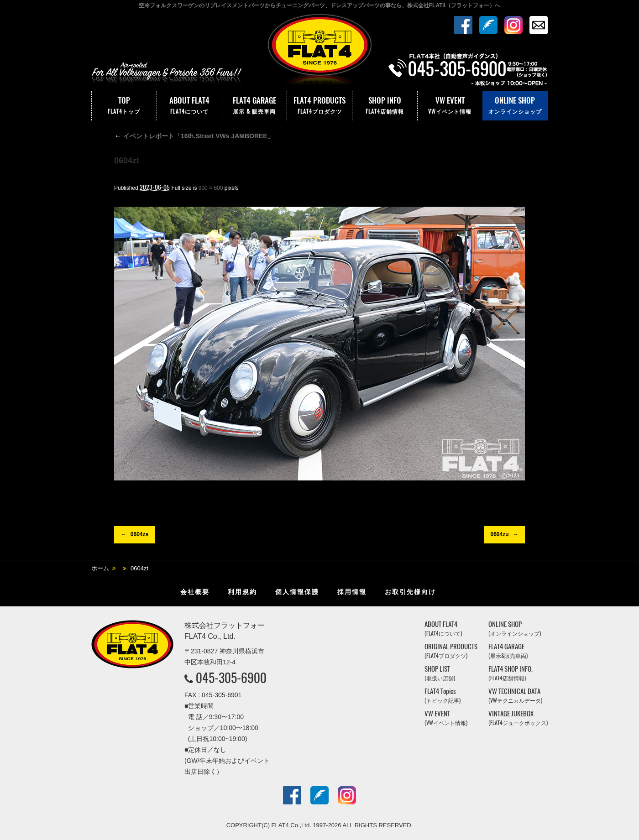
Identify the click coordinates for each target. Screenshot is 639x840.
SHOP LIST (440, 673)
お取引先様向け (410, 592)
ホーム (100, 568)
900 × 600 (211, 188)
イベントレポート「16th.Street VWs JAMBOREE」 (194, 136)
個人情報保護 (297, 592)
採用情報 (352, 592)
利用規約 (242, 592)
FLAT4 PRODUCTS (319, 106)
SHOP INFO (385, 106)
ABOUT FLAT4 (189, 106)
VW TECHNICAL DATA (515, 696)
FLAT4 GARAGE (255, 106)
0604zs (139, 534)
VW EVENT (450, 106)
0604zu (499, 534)
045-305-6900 (231, 678)
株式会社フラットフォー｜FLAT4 (319, 52)
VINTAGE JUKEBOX (518, 718)
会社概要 (195, 592)
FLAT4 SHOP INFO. (511, 673)
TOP (124, 106)
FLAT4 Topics (443, 696)
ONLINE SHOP (515, 106)
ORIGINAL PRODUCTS (451, 651)
